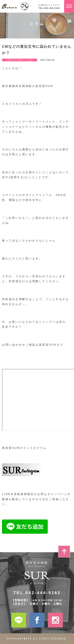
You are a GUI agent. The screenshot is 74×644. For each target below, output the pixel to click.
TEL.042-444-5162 (49, 8)
